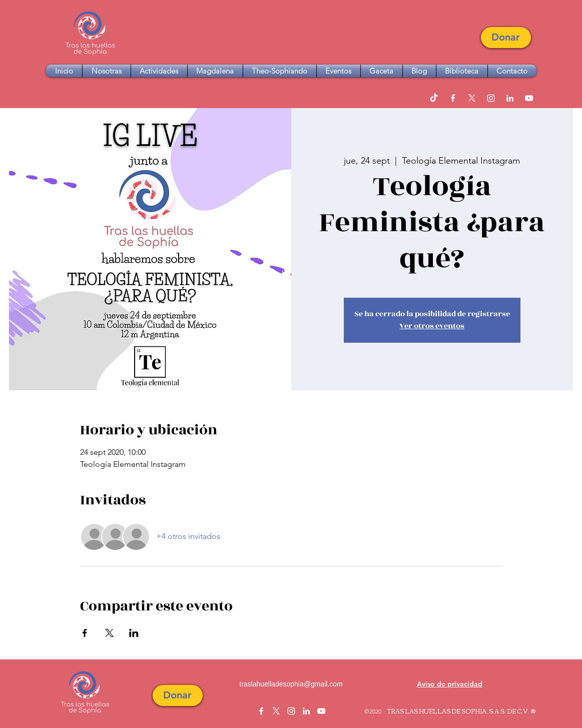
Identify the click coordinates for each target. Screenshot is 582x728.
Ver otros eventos (432, 326)
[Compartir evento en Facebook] (85, 633)
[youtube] (529, 98)
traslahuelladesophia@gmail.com (291, 684)
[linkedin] (510, 98)
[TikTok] (434, 98)
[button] (506, 38)
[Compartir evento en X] (109, 633)
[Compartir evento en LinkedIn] (134, 633)
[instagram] (491, 98)
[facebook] (453, 98)
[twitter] (472, 98)
